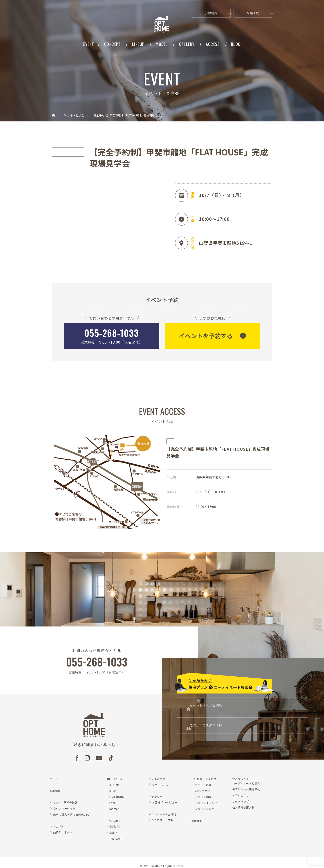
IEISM (113, 791)
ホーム (54, 779)
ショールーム (161, 785)
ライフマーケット (64, 808)
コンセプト (56, 826)
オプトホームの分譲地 (163, 814)
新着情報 (55, 791)
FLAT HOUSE (117, 797)
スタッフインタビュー (209, 803)
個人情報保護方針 (243, 807)
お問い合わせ (241, 795)
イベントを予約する (206, 336)
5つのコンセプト (163, 820)
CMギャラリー (204, 791)
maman (114, 809)
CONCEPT (112, 44)
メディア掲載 (203, 785)
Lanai (113, 803)
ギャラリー (155, 796)
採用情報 (197, 821)
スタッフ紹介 (203, 797)
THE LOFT (116, 838)
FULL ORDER (114, 779)
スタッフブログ (205, 809)
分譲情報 (218, 13)
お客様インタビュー (165, 802)
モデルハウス (157, 779)
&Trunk (114, 785)
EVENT (89, 44)
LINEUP (138, 44)
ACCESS (213, 44)
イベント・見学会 (73, 115)
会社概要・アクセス (204, 779)
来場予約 (259, 13)
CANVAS (115, 826)
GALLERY (187, 44)
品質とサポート (63, 832)
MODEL (162, 44)
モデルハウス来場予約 (234, 734)
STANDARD (113, 821)
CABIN (113, 832)
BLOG (236, 44)
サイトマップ (241, 801)
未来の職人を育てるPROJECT (72, 814)
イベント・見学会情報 (234, 708)
